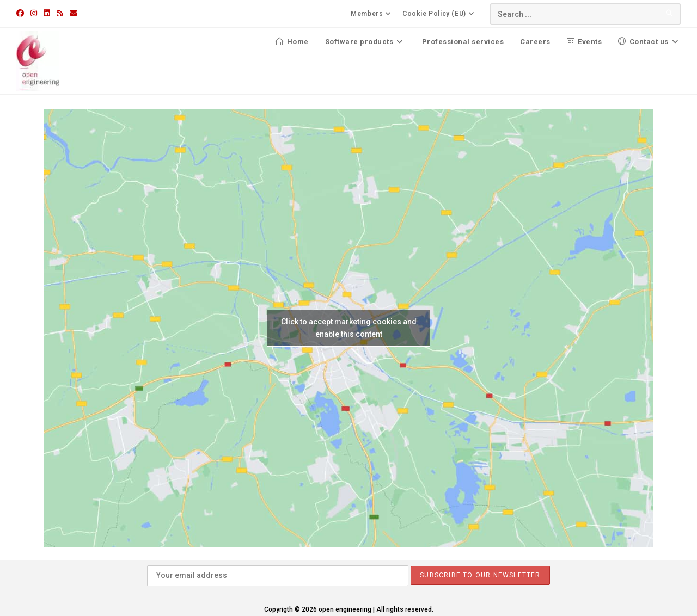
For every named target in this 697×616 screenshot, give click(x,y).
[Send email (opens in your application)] (74, 13)
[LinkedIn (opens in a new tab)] (47, 13)
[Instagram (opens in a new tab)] (34, 13)
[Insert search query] (585, 14)
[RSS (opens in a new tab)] (60, 13)
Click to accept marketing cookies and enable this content (349, 328)
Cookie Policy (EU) (440, 14)
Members (372, 14)
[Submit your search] (670, 13)
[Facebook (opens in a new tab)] (22, 13)
